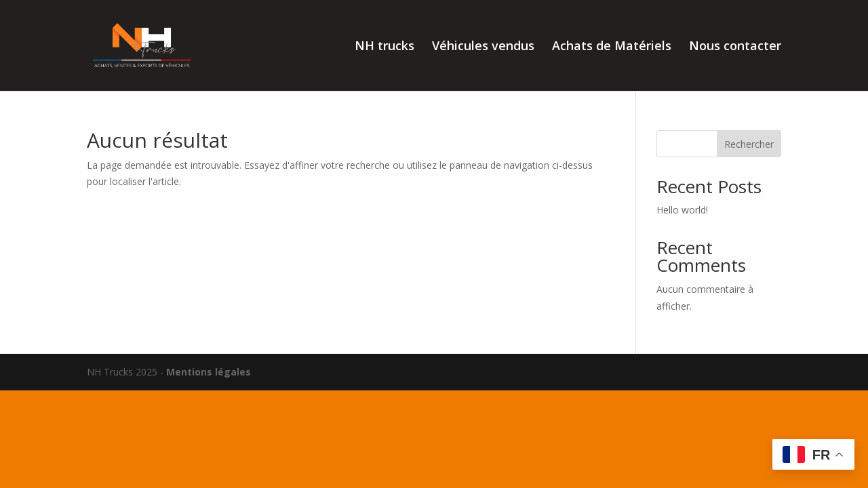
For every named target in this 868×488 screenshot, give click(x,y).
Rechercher (749, 144)
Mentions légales (209, 372)
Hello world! (682, 210)
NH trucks (384, 47)
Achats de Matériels (612, 47)
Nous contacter (735, 47)
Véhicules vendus (483, 47)
